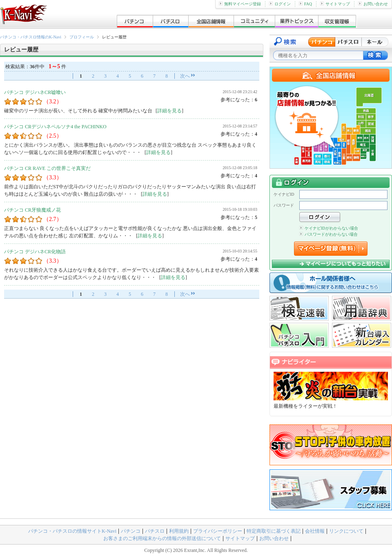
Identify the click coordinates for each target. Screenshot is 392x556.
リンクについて (346, 531)
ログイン (280, 4)
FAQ (305, 4)
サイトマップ (335, 4)
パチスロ (155, 531)
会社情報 (315, 531)
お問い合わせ (373, 4)
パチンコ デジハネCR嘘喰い (35, 92)
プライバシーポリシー (218, 531)
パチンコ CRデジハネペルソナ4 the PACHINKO (55, 127)
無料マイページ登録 (240, 4)
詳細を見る (169, 111)
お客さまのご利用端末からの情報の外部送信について (162, 538)
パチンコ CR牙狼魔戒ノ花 (32, 210)
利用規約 (179, 531)
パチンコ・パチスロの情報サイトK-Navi (72, 531)
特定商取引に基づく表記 (274, 531)
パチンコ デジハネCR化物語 (35, 252)
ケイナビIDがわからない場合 (329, 228)
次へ (185, 76)
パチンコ (131, 531)
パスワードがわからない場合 (329, 234)
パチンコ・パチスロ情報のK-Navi (31, 37)
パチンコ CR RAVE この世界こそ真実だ (47, 168)
